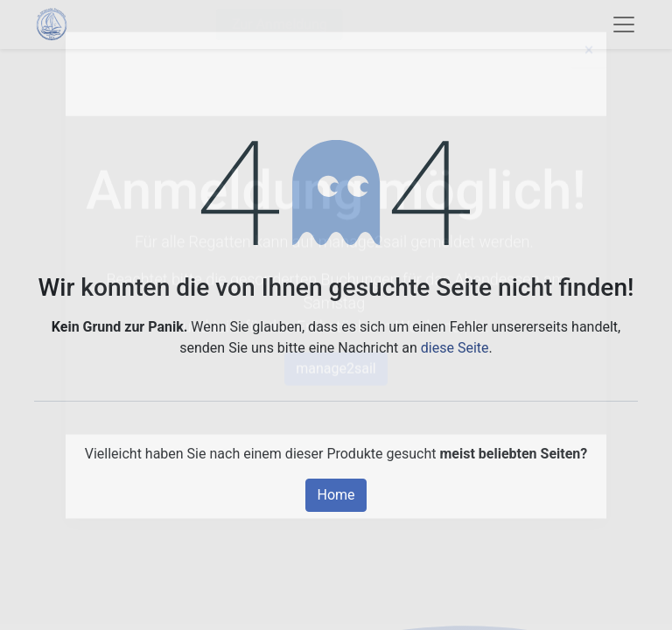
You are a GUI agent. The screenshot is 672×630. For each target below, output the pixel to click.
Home (336, 495)
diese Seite (455, 348)
